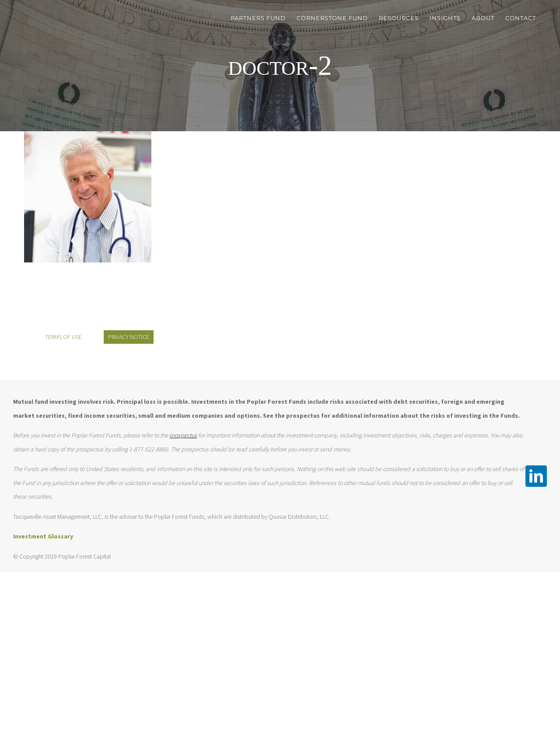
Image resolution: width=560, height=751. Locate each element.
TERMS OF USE (63, 337)
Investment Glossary (43, 536)
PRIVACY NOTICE (129, 337)
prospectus (183, 435)
